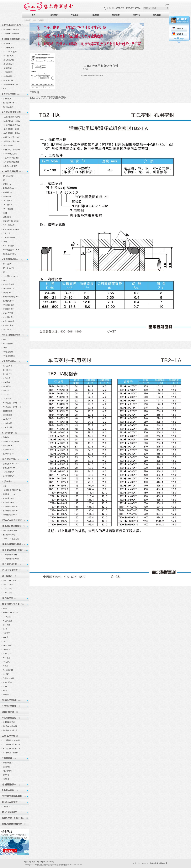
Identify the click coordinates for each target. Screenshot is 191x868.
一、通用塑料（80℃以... (12, 740)
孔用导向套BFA (9, 450)
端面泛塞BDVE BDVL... (12, 464)
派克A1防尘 (7, 682)
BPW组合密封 (8, 176)
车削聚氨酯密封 (9, 718)
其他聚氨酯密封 (9, 722)
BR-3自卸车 (7, 264)
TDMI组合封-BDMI (10, 276)
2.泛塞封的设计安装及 (11, 121)
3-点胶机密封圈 (9, 94)
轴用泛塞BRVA (8, 476)
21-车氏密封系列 (9, 700)
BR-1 (5, 180)
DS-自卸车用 (8, 366)
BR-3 (5, 280)
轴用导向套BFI (8, 454)
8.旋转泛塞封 (8, 145)
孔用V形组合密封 (9, 225)
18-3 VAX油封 (8, 584)
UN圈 (5, 348)
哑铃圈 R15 (7, 695)
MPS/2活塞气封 (9, 645)
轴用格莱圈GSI (8, 301)
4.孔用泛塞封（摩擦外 (11, 129)
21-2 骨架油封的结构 (11, 559)
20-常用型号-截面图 (11, 604)
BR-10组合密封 (9, 268)
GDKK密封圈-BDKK (11, 221)
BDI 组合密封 (8, 325)
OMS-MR (6, 625)
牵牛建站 (145, 863)
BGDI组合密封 (8, 284)
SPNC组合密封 (8, 305)
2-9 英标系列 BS (9, 76)
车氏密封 (95, 15)
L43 (4, 641)
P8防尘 (5, 666)
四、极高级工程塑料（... (12, 753)
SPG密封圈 (7, 196)
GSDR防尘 (7, 386)
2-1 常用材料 (8, 44)
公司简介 (54, 15)
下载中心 (136, 15)
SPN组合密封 (8, 313)
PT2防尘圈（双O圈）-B (12, 403)
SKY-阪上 (6, 637)
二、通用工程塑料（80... (12, 744)
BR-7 (5, 339)
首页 (33, 15)
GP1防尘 (6, 395)
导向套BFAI (7, 446)
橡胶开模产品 (8, 712)
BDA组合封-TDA (9, 254)
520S (4, 486)
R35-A (5, 691)
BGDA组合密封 (9, 246)
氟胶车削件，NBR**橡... (13, 818)
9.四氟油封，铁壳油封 (11, 150)
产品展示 (75, 15)
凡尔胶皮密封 (8, 790)
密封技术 (116, 15)
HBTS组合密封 (8, 317)
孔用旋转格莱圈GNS (11, 507)
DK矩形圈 (7, 650)
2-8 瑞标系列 (8, 72)
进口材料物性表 (9, 785)
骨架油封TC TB (9, 494)
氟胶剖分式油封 (9, 535)
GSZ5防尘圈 (7, 411)
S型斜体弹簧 (8, 771)
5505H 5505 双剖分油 (11, 539)
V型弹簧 (6, 779)
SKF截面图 (7, 617)
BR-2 (5, 272)
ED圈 (5, 686)
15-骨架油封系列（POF (12, 550)
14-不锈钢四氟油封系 (11, 544)
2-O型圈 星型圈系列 (11, 39)
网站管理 (164, 863)
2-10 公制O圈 (8, 80)
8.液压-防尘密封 (9, 361)
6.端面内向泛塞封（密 (11, 137)
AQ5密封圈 (7, 217)
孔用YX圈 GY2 (9, 233)
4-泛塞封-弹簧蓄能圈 (11, 112)
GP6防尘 (6, 390)
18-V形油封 (7, 576)
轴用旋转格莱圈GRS (10, 511)
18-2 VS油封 (7, 589)
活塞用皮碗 (7, 99)
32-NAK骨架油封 (10, 812)
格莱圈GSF (7, 184)
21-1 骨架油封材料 (10, 555)
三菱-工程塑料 (8, 736)
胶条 (4, 89)
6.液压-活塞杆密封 (10, 259)
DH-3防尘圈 (7, 374)
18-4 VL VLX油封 (9, 580)
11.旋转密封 (7, 482)
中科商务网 (154, 863)
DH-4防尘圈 (7, 370)
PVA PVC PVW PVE (10, 613)
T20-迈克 (6, 662)
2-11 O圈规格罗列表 (10, 85)
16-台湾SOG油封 (9, 564)
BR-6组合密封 (8, 344)
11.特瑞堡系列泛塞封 (11, 162)
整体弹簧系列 (8, 763)
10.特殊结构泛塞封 (10, 154)
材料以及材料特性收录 (12, 824)
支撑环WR (7, 437)
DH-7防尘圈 (7, 427)
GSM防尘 (6, 382)
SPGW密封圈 (8, 209)
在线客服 (139, 29)
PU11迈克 (6, 658)
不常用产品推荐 (9, 706)
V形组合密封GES (9, 352)
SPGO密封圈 (8, 201)
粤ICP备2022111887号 (46, 862)
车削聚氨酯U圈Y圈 (10, 730)
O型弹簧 (6, 775)
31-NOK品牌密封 (10, 802)
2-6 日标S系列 (8, 64)
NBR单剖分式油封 (10, 531)
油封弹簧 (6, 767)
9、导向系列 (7, 433)
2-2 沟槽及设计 (8, 48)
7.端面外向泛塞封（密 (11, 141)
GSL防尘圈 (7, 399)
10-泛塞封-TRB (9, 459)
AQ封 (5, 213)
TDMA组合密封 (9, 238)
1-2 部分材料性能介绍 (11, 34)
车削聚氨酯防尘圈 (10, 726)
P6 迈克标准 (7, 621)
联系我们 (157, 15)
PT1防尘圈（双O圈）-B (12, 407)
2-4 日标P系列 (8, 56)
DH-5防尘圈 (7, 423)
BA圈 (5, 609)
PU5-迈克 (6, 633)
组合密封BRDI (8, 502)
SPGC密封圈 (7, 205)
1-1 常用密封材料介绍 (11, 29)
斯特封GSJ (7, 293)
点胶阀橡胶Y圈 (9, 103)
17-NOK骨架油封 (10, 570)
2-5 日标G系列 (8, 60)
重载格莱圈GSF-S (9, 188)
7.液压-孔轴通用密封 (11, 335)
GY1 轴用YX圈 (9, 289)
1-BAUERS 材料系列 (11, 25)
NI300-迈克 (7, 654)
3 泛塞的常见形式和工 (11, 125)
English (166, 5)
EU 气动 (6, 674)
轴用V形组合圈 (9, 321)
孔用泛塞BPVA (8, 472)
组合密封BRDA (9, 498)
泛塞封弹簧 (7, 758)
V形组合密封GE (9, 356)
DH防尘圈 (7, 378)
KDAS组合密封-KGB (11, 229)
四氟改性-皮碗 (8, 678)
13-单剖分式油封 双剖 (12, 526)
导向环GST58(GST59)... (12, 441)
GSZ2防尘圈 (7, 415)
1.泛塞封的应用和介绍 (11, 117)
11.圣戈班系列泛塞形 (11, 158)
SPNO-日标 (7, 330)
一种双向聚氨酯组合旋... (12, 490)
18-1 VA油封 (7, 593)
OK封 (5, 242)
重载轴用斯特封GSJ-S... (12, 297)
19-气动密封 (7, 598)
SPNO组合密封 (8, 309)
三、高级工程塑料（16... (12, 749)
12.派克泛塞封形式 (10, 166)
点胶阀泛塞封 (8, 107)
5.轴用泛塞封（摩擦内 (11, 133)
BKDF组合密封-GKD (11, 250)
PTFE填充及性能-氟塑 (12, 796)
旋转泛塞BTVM (9, 468)
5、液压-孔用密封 (10, 172)
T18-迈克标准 (8, 670)
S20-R (5, 629)
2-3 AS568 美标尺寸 (10, 52)
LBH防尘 (6, 807)
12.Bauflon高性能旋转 (12, 520)
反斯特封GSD (8, 192)
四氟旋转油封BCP (10, 515)
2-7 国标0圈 (7, 68)
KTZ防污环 (7, 419)
